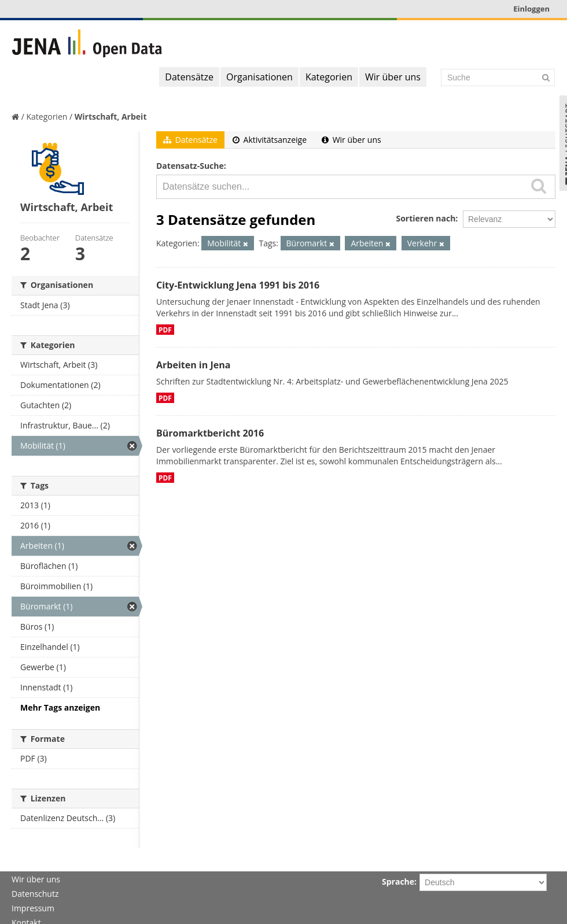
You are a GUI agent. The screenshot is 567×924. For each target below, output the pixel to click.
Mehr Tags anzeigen (60, 707)
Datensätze (189, 77)
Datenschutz (35, 894)
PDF (165, 330)
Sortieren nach (426, 218)
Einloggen (531, 9)
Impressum (33, 908)
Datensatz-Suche (190, 166)
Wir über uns (393, 77)
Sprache (398, 882)
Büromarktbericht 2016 (210, 433)
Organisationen (259, 77)
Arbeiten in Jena (193, 365)
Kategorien (329, 77)
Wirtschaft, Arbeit (111, 117)
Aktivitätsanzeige (270, 140)
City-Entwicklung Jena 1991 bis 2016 (238, 285)
